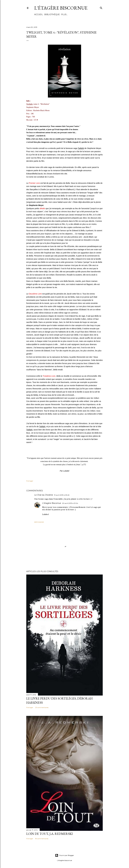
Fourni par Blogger (64, 855)
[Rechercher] (101, 7)
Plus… (64, 14)
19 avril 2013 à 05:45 (62, 495)
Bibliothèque (52, 14)
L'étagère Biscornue (61, 8)
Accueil (39, 14)
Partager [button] (30, 481)
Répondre (39, 522)
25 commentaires (42, 707)
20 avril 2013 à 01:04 (70, 503)
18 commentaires (42, 839)
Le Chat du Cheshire (44, 495)
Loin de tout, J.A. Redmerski (50, 834)
